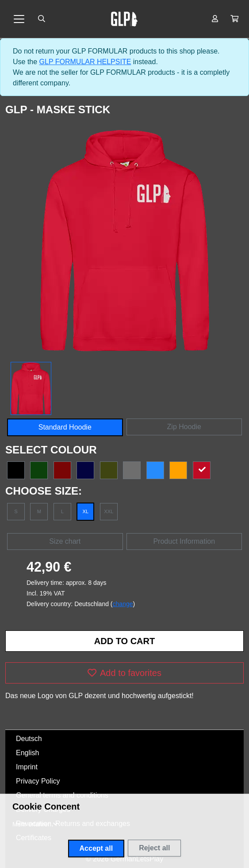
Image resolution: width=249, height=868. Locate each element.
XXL (109, 511)
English (27, 753)
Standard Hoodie (65, 427)
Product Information (184, 541)
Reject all (154, 848)
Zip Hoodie (184, 427)
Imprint (27, 767)
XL (86, 511)
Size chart (65, 541)
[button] (234, 19)
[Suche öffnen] (42, 19)
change (123, 604)
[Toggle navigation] (19, 19)
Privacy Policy (38, 781)
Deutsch (29, 739)
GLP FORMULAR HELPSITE (85, 62)
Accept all (96, 848)
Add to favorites (124, 673)
